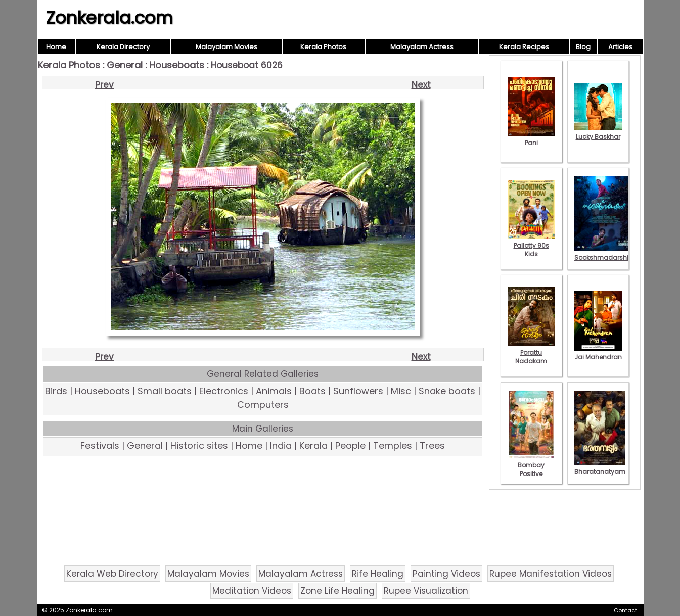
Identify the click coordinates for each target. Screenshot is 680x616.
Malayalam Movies (226, 47)
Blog (583, 47)
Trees (432, 445)
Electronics (224, 391)
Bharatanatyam (600, 467)
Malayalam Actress (422, 47)
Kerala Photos (323, 47)
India (281, 445)
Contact (625, 610)
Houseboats (177, 65)
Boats (312, 391)
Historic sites (199, 445)
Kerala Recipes (524, 47)
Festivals (100, 445)
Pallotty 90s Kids (531, 245)
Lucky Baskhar (598, 132)
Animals (274, 391)
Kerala (313, 445)
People (350, 445)
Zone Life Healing (337, 591)
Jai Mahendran (598, 353)
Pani (531, 138)
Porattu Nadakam (531, 352)
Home (56, 47)
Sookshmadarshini (604, 253)
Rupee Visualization (426, 591)
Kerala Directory (123, 47)
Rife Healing (378, 574)
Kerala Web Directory (112, 574)
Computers (263, 405)
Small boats (165, 391)
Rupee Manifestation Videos (551, 574)
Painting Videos (446, 574)
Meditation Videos (252, 591)
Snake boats (447, 391)
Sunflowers (358, 391)
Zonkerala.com (109, 18)
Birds (56, 391)
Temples (393, 445)
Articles (620, 47)
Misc (401, 391)
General (125, 65)
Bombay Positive (531, 465)
